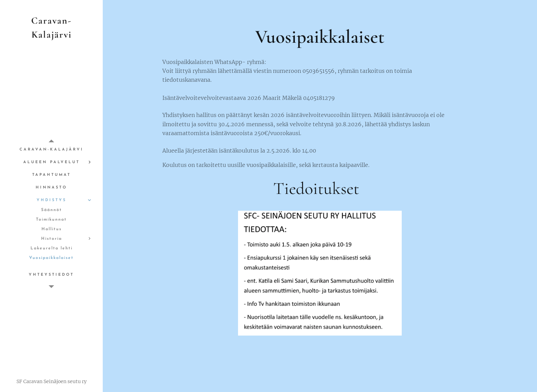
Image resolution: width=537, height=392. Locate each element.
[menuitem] (51, 150)
